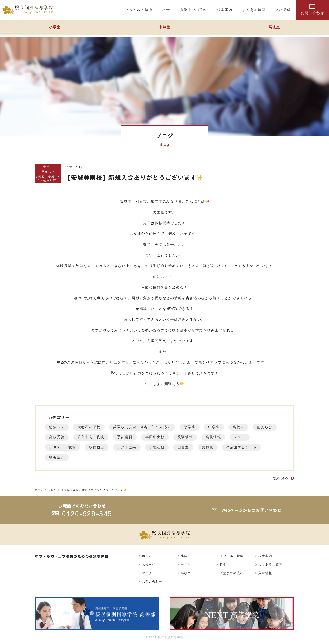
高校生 (241, 427)
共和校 (210, 447)
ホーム (147, 556)
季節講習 (126, 437)
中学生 (164, 28)
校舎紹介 (57, 457)
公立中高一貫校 (91, 437)
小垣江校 (158, 447)
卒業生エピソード (244, 447)
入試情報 (265, 573)
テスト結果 (128, 447)
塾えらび (48, 172)
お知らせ (149, 564)
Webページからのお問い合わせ (252, 510)
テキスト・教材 (63, 447)
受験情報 (187, 437)
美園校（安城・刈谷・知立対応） (48, 179)
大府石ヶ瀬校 (89, 427)
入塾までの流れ (232, 573)
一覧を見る (279, 478)
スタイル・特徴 (232, 556)
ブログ (147, 573)
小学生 (55, 28)
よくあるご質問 (270, 564)
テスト (242, 437)
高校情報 (215, 437)
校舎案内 (265, 556)
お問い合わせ (313, 10)
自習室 (185, 447)
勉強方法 (57, 427)
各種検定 (97, 447)
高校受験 (57, 437)
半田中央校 (156, 437)
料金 (223, 564)
